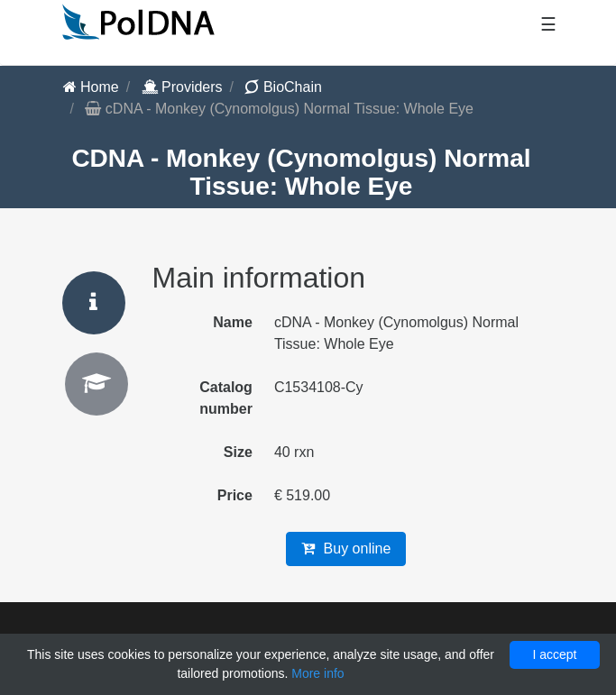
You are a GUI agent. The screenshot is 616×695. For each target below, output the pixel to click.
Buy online (346, 549)
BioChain (283, 87)
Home (91, 87)
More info (317, 673)
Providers (182, 87)
